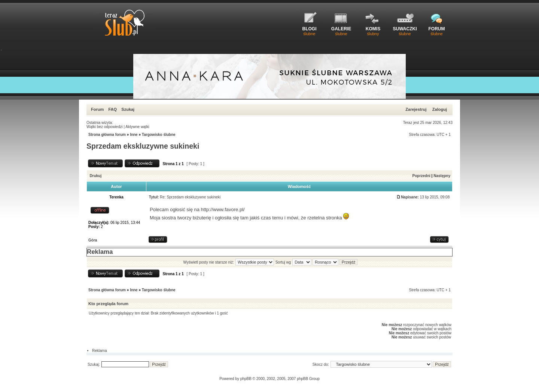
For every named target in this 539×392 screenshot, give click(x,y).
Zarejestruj (416, 109)
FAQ (112, 109)
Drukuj (96, 176)
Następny (442, 176)
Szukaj (128, 109)
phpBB (246, 379)
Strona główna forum (107, 135)
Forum (97, 109)
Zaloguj (440, 109)
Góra (93, 240)
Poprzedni (421, 176)
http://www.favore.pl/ (223, 209)
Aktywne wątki (137, 127)
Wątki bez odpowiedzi (105, 127)
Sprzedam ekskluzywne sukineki (143, 146)
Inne (134, 135)
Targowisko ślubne (159, 135)
